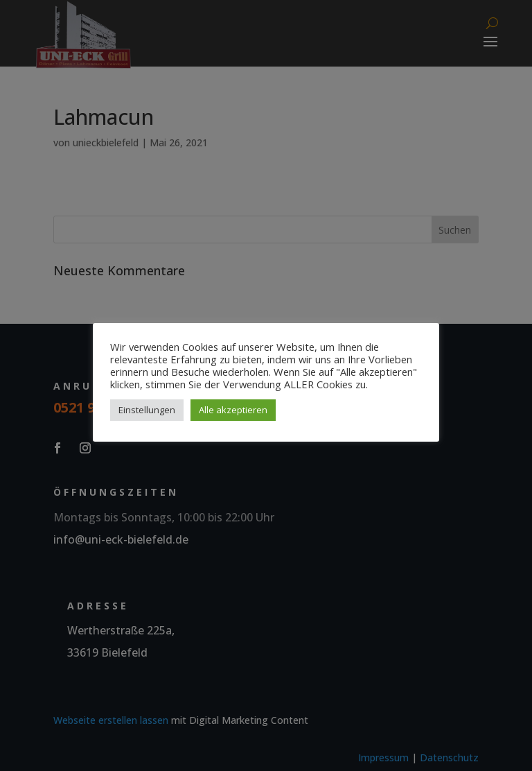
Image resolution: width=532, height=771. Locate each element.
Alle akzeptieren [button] (233, 410)
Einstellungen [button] (147, 410)
